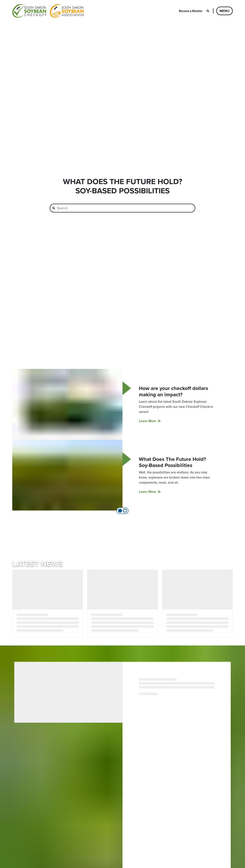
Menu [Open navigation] (224, 11)
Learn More (148, 421)
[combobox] (122, 208)
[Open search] (208, 11)
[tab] (120, 511)
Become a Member (191, 11)
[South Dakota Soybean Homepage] (48, 11)
